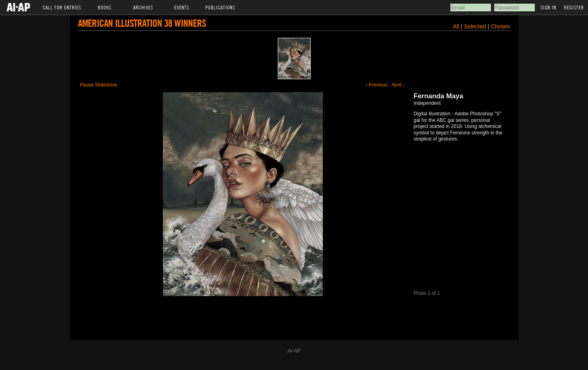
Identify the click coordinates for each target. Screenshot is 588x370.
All (456, 26)
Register (574, 7)
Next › (398, 85)
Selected (476, 26)
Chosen (500, 26)
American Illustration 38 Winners (142, 23)
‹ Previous (376, 85)
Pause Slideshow (99, 85)
